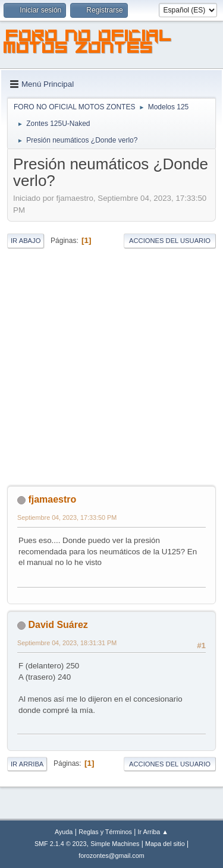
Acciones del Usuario (170, 241)
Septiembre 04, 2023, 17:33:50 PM (67, 517)
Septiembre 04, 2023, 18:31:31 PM (67, 643)
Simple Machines (115, 844)
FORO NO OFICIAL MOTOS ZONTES (88, 43)
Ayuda (64, 832)
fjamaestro (52, 499)
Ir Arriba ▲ (153, 832)
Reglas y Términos (105, 832)
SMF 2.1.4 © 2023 (61, 844)
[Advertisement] (111, 367)
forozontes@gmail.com (111, 856)
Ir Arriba (27, 764)
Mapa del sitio (165, 844)
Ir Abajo (26, 241)
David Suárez (58, 625)
